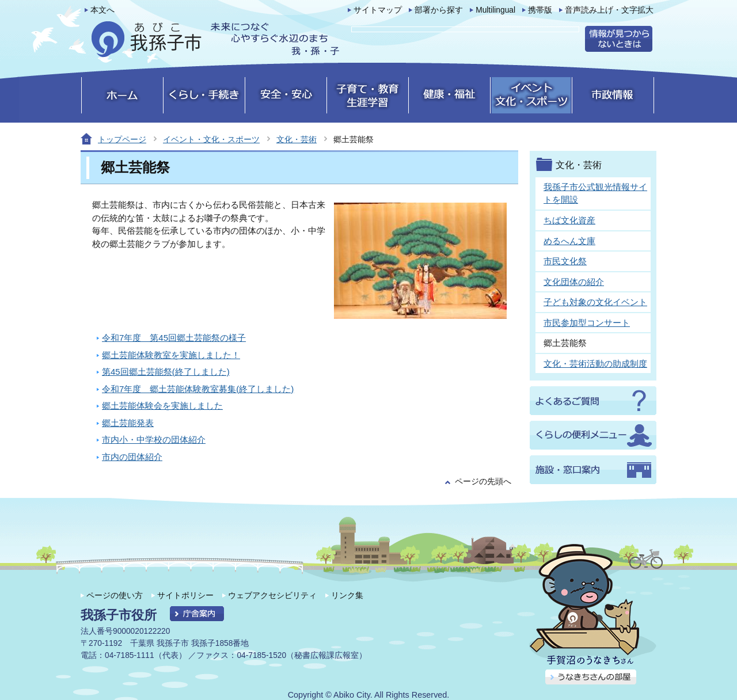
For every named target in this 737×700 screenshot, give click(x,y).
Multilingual (495, 10)
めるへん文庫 (569, 241)
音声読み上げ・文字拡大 (609, 10)
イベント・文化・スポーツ (211, 139)
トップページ (122, 139)
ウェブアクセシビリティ (272, 595)
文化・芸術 (297, 139)
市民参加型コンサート (587, 323)
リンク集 (347, 595)
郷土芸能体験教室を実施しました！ (171, 355)
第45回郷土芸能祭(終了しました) (166, 372)
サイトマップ (378, 10)
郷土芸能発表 (128, 423)
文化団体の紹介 (574, 282)
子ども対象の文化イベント (595, 302)
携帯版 (540, 10)
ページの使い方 (115, 595)
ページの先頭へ (483, 482)
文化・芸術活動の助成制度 (595, 364)
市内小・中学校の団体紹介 (154, 440)
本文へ (102, 10)
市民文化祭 (565, 261)
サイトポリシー (185, 595)
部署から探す (439, 10)
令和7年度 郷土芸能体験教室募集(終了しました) (198, 389)
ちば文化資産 (569, 220)
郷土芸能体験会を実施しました (162, 406)
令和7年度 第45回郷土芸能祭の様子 (174, 338)
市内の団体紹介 (132, 457)
